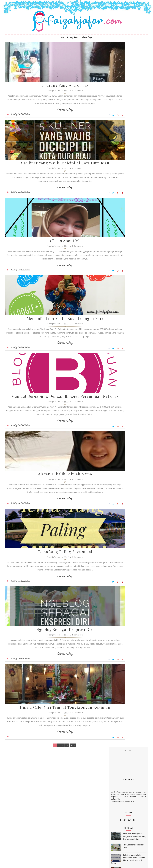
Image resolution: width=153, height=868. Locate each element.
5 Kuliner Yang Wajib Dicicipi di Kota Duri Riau (54, 188)
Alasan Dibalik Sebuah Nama (54, 542)
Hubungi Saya (86, 46)
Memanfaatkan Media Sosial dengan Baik (54, 364)
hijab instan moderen (116, 367)
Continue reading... (54, 128)
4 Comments (67, 196)
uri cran (111, 393)
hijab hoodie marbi (116, 358)
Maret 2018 (115, 272)
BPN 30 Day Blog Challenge (119, 298)
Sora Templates (73, 864)
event (110, 302)
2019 (111, 212)
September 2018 (118, 261)
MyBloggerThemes (88, 864)
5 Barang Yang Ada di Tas (54, 100)
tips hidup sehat (115, 388)
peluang (111, 380)
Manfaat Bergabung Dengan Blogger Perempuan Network (54, 453)
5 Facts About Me (54, 277)
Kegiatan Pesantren (116, 324)
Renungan (112, 311)
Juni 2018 (114, 267)
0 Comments (67, 282)
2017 (111, 281)
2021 (111, 206)
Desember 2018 (117, 217)
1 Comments (67, 720)
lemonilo (112, 375)
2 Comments (67, 105)
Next (63, 847)
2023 (111, 201)
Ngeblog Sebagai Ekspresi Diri (54, 715)
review (111, 319)
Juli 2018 (114, 264)
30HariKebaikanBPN (116, 350)
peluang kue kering (116, 384)
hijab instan (113, 363)
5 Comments (67, 633)
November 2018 (117, 220)
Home (62, 46)
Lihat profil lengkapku (114, 419)
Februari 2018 (116, 275)
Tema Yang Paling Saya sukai (54, 628)
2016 (111, 284)
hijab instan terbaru (116, 371)
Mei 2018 (114, 269)
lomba (111, 328)
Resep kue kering (115, 337)
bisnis (111, 354)
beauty (111, 315)
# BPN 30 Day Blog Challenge (25, 132)
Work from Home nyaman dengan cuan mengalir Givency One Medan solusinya (130, 140)
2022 (111, 204)
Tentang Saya (72, 46)
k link (111, 306)
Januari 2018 (116, 278)
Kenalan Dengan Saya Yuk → (118, 105)
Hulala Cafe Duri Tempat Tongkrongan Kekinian (54, 804)
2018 (111, 215)
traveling (112, 345)
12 (57, 847)
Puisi (110, 332)
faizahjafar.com (115, 416)
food (110, 341)
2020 (111, 209)
